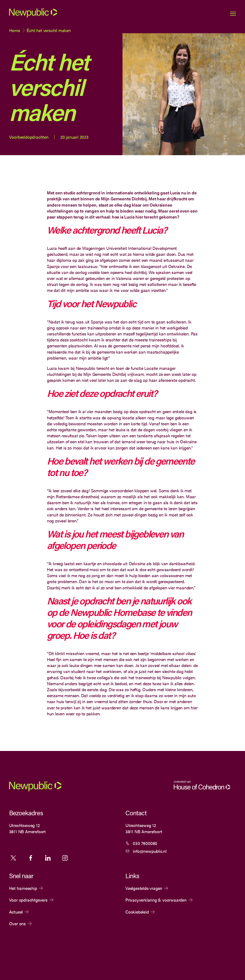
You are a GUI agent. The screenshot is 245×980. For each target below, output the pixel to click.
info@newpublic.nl (150, 851)
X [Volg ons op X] (13, 858)
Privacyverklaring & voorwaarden (156, 900)
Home (15, 30)
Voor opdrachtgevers (28, 900)
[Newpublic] (33, 17)
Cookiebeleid (137, 912)
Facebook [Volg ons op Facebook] (31, 858)
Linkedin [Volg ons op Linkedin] (48, 858)
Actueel (16, 912)
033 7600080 (145, 843)
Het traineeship (23, 888)
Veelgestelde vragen (144, 888)
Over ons (17, 924)
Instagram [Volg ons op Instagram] (65, 858)
